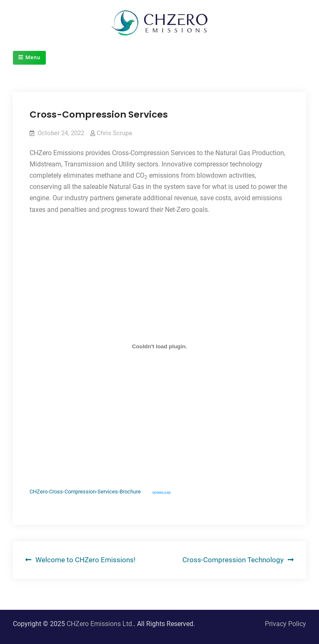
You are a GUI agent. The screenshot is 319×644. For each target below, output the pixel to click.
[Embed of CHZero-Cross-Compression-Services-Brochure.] (159, 347)
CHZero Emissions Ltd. (100, 624)
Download (162, 493)
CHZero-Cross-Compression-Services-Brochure (85, 492)
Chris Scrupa (114, 133)
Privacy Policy (285, 624)
